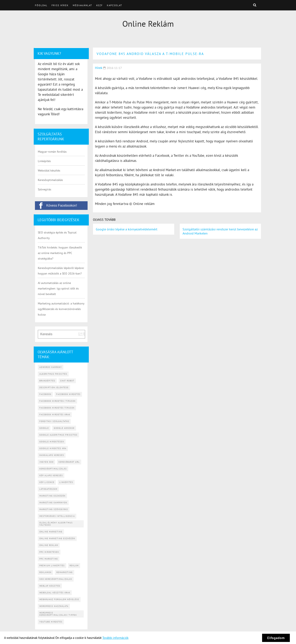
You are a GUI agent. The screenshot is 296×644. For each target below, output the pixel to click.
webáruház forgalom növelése (59, 599)
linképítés (66, 482)
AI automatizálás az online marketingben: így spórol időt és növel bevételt (58, 288)
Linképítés (44, 161)
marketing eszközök (53, 496)
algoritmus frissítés (53, 374)
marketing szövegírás (54, 509)
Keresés (255, 5)
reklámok (46, 572)
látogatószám (48, 489)
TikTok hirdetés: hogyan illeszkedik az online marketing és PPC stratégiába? (60, 253)
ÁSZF (99, 5)
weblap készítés (50, 586)
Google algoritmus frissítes (58, 435)
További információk (115, 638)
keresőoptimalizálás (53, 469)
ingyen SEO (47, 462)
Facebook (45, 394)
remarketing (65, 572)
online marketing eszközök (57, 538)
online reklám (49, 545)
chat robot (67, 381)
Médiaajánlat (82, 5)
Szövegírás (45, 189)
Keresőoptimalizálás (50, 180)
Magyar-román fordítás (52, 152)
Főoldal (41, 5)
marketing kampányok (53, 503)
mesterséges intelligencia (57, 516)
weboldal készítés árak (55, 593)
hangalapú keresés (52, 455)
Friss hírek (60, 5)
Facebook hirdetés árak (55, 415)
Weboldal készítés (49, 170)
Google (44, 428)
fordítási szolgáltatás (54, 421)
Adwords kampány (51, 367)
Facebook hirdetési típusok (58, 401)
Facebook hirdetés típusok (57, 408)
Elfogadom (276, 638)
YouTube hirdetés (51, 622)
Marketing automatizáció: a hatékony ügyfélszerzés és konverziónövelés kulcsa (61, 309)
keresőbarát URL (69, 462)
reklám (74, 566)
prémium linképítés (52, 566)
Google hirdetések (52, 442)
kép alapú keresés (51, 475)
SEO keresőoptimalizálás (56, 579)
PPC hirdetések (49, 552)
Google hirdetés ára (53, 448)
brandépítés (47, 381)
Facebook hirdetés (68, 394)
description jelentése (54, 387)
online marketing (51, 532)
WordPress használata (54, 606)
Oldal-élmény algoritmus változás (56, 524)
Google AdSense (64, 428)
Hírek (99, 68)
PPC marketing (49, 559)
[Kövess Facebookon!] (61, 206)
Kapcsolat (114, 5)
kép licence (47, 482)
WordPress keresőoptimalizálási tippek (58, 614)
